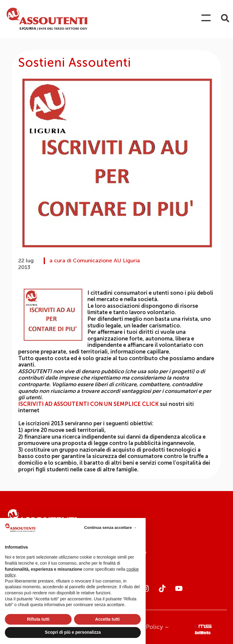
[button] (225, 18)
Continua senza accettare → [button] (111, 528)
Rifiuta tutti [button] (38, 619)
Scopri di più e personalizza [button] (73, 632)
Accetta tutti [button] (108, 619)
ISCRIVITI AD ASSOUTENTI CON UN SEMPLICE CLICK (88, 404)
